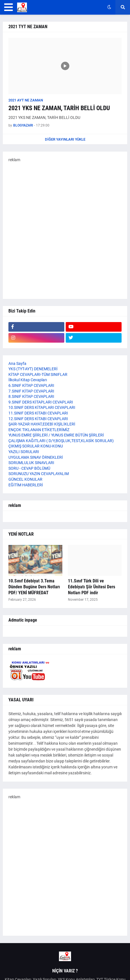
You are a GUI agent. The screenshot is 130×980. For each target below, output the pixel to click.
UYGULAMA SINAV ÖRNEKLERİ (36, 457)
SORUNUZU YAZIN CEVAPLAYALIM (39, 474)
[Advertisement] (65, 228)
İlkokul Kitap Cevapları (28, 380)
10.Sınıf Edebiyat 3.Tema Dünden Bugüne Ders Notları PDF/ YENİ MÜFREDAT (34, 587)
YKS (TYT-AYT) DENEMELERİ (33, 369)
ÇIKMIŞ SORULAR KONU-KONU (36, 446)
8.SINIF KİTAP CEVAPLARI (31, 396)
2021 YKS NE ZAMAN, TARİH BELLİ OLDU (59, 108)
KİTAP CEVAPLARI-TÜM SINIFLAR (38, 374)
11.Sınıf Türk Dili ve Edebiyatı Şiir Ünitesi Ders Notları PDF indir (92, 587)
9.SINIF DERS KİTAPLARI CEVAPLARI (41, 402)
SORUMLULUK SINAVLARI (31, 463)
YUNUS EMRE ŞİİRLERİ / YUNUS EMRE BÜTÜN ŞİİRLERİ (56, 435)
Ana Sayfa (17, 363)
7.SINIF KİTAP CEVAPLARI (31, 391)
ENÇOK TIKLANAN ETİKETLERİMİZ (39, 430)
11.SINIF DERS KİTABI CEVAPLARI (38, 413)
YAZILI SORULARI (24, 452)
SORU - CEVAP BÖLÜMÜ (29, 468)
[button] (9, 7)
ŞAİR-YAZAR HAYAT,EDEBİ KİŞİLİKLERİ (42, 424)
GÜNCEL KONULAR (25, 479)
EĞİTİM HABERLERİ (26, 485)
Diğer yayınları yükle (65, 139)
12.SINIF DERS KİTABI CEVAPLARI (38, 419)
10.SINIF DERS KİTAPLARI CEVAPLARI (42, 407)
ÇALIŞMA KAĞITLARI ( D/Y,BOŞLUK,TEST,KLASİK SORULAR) (61, 441)
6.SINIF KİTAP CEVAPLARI (31, 385)
